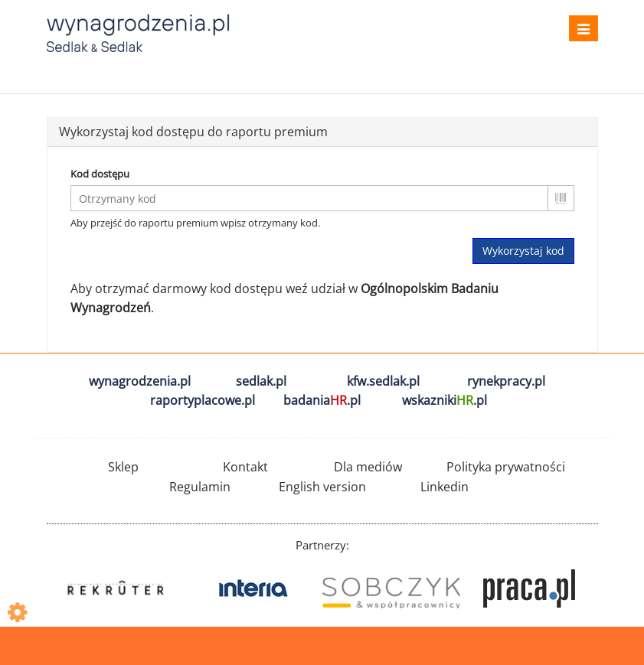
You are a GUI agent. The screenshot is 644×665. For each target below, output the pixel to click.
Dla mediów (368, 467)
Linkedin (445, 487)
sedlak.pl (261, 381)
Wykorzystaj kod (523, 251)
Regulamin (200, 487)
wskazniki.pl (445, 400)
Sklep (123, 467)
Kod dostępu (100, 174)
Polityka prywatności (506, 467)
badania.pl (322, 400)
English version (322, 487)
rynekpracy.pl (506, 381)
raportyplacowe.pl (203, 400)
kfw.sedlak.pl (383, 381)
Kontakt (245, 467)
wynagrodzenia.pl (140, 381)
